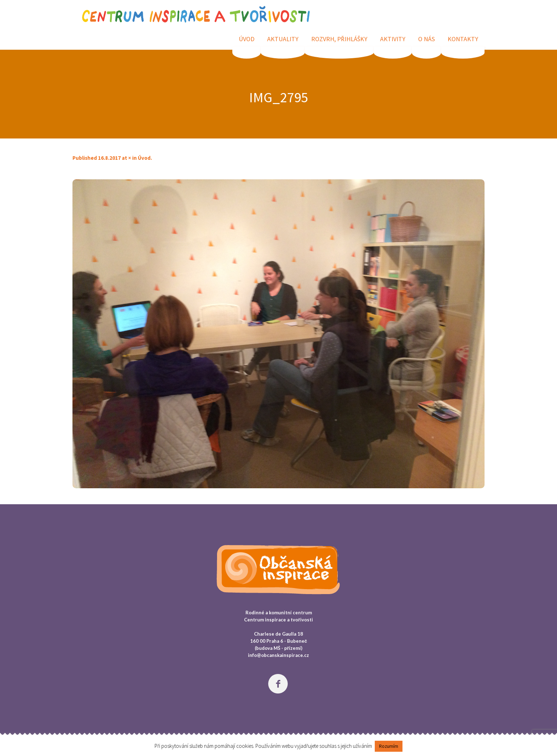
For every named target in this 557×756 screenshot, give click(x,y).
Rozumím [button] (389, 746)
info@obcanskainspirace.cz (278, 655)
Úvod (144, 158)
